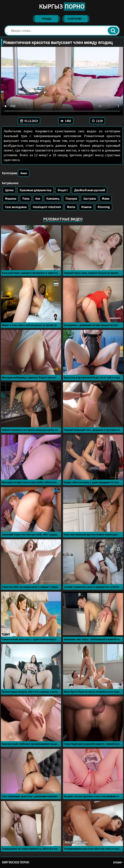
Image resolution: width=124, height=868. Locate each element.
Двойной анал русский (89, 190)
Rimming (104, 207)
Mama (71, 207)
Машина (11, 198)
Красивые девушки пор (36, 190)
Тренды (46, 19)
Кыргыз (62, 7)
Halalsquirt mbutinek (47, 207)
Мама (106, 198)
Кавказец (53, 198)
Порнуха (71, 198)
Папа (26, 198)
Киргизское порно (16, 862)
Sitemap (118, 863)
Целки (9, 190)
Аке (38, 198)
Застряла (89, 198)
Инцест (63, 190)
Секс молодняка (16, 207)
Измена (86, 207)
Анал (24, 173)
